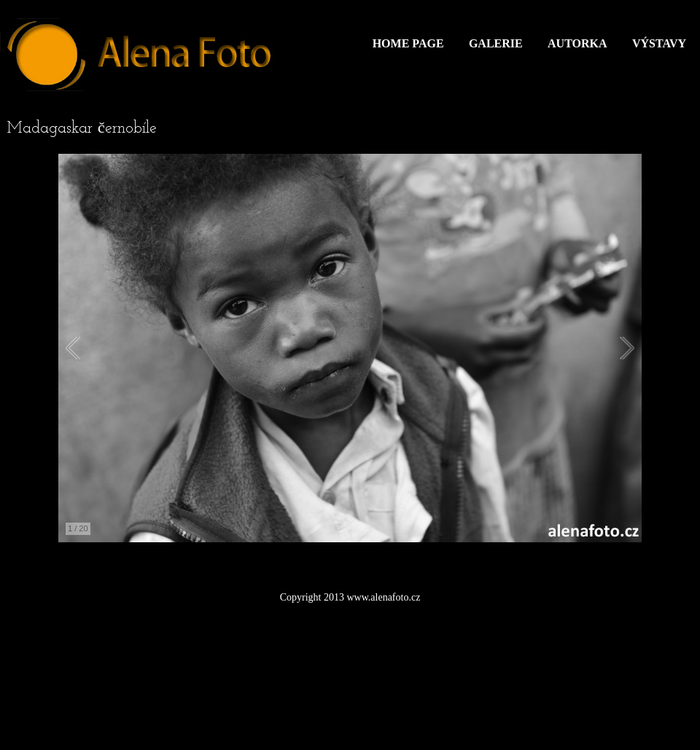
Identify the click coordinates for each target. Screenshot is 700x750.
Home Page (408, 43)
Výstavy (659, 43)
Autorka (577, 43)
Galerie (496, 43)
